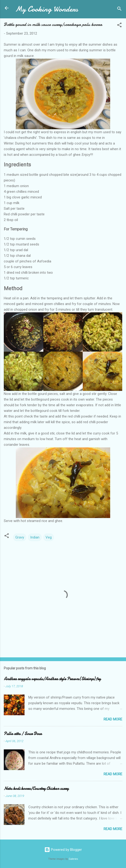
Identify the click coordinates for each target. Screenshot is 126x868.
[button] (119, 26)
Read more (113, 719)
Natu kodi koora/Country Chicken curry (36, 789)
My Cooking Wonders (47, 9)
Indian (35, 537)
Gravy (20, 537)
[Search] (119, 10)
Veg (49, 537)
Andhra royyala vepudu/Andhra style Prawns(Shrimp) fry (52, 679)
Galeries (73, 859)
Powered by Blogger (63, 850)
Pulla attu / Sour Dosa (23, 734)
